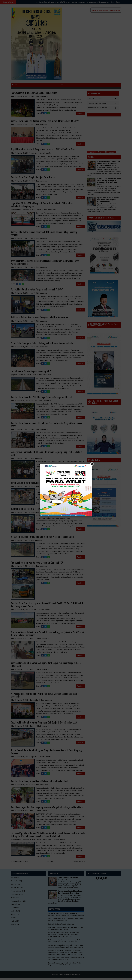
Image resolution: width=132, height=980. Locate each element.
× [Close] (92, 464)
